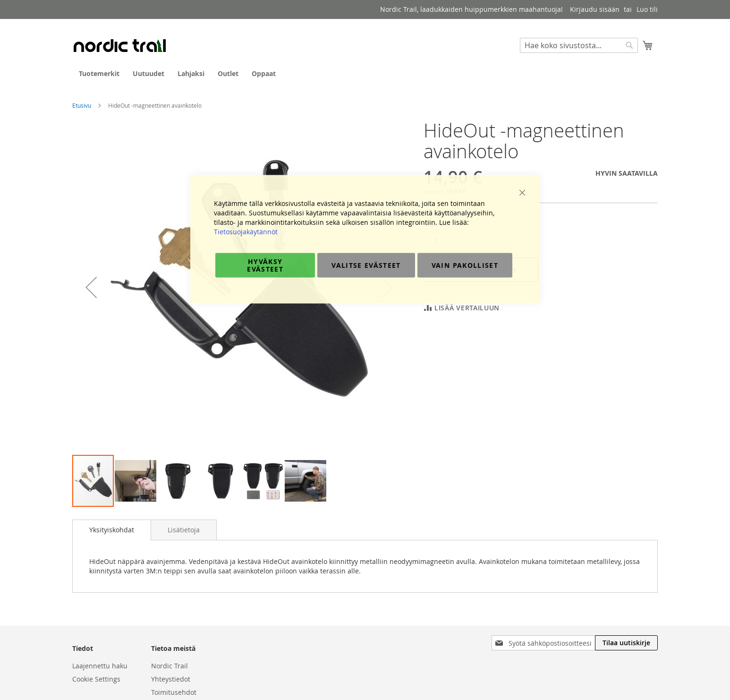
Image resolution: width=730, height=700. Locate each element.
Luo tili (647, 9)
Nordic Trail (170, 666)
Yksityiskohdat (112, 530)
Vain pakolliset (465, 265)
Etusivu (82, 105)
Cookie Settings (96, 679)
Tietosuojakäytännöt (246, 232)
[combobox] (579, 45)
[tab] (112, 530)
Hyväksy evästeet (265, 265)
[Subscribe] (626, 643)
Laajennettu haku (100, 666)
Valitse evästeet (366, 265)
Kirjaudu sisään (595, 9)
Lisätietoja (184, 530)
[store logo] (119, 45)
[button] (136, 481)
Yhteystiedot (171, 679)
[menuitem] (99, 73)
